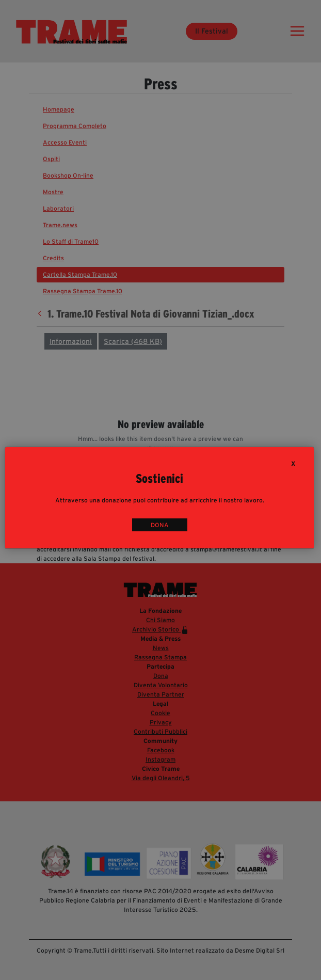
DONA (160, 525)
